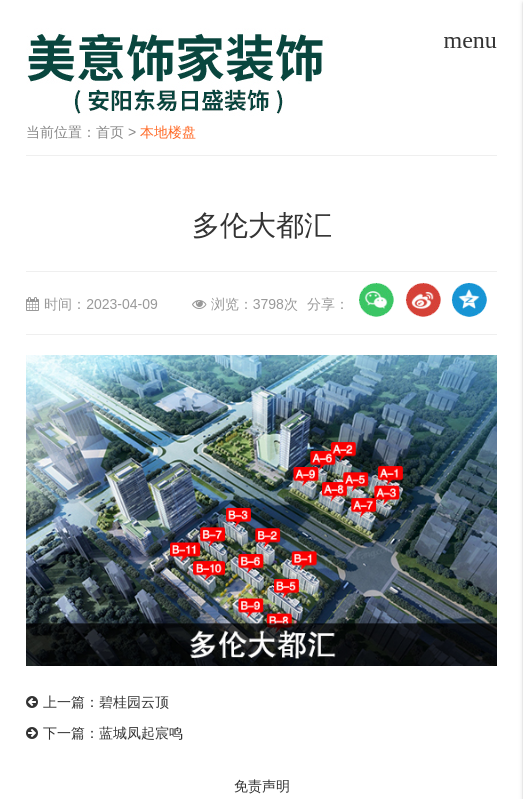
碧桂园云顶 (134, 702)
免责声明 (262, 786)
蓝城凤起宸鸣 (141, 733)
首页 (110, 132)
